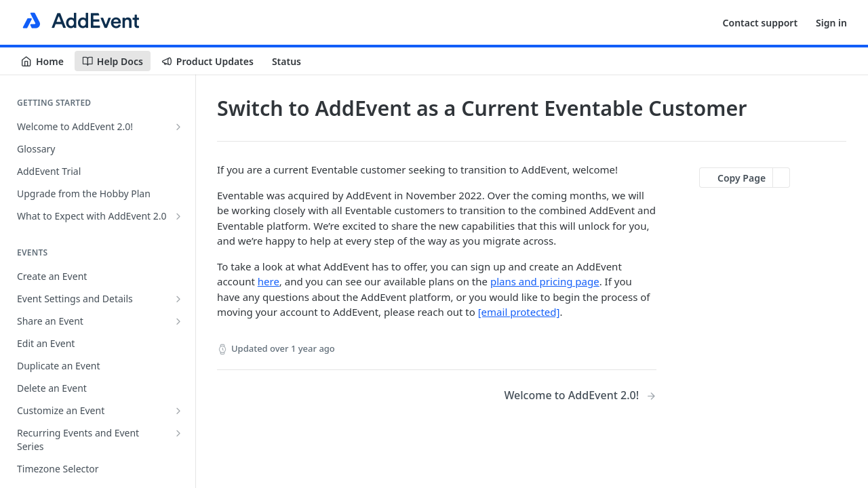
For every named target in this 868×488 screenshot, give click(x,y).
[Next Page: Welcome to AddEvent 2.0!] (580, 395)
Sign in (831, 23)
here (269, 281)
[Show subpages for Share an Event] (178, 321)
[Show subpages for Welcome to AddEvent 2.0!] (178, 127)
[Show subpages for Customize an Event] (178, 411)
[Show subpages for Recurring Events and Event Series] (178, 433)
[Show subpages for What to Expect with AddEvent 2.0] (178, 216)
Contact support (761, 23)
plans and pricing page (545, 281)
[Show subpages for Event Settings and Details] (178, 299)
